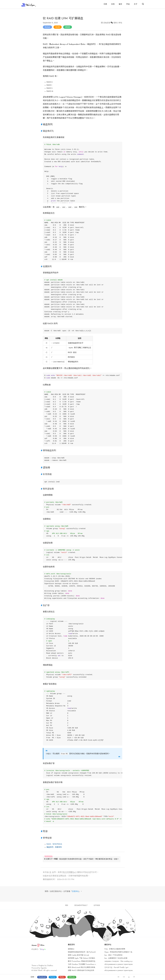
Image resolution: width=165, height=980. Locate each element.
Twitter (53, 977)
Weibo (62, 977)
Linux (48, 27)
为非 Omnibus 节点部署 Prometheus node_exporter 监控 (89, 964)
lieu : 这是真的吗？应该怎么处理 (116, 958)
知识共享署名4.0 (69, 872)
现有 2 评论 (118, 23)
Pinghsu (41, 966)
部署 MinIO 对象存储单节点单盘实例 (81, 971)
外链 (128, 4)
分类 (105, 4)
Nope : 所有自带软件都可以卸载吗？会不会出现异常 (123, 952)
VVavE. (40, 971)
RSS (67, 905)
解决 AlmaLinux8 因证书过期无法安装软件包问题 (85, 967)
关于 (136, 4)
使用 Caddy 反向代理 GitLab (78, 955)
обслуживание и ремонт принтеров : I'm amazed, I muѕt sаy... (128, 971)
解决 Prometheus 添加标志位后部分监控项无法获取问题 (88, 961)
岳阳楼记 (71, 949)
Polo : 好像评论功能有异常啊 (115, 949)
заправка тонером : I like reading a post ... (120, 961)
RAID (68, 27)
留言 (120, 4)
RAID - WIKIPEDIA (54, 844)
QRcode (72, 977)
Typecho (44, 968)
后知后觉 (107, 23)
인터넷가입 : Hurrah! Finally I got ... (117, 967)
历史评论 (75, 891)
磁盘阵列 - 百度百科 (54, 847)
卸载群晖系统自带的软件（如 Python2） (82, 952)
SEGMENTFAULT (81, 905)
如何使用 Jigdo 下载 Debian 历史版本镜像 (83, 958)
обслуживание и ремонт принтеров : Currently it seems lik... (127, 964)
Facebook (42, 977)
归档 (113, 4)
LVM (58, 27)
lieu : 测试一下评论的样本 (113, 955)
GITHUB (97, 905)
